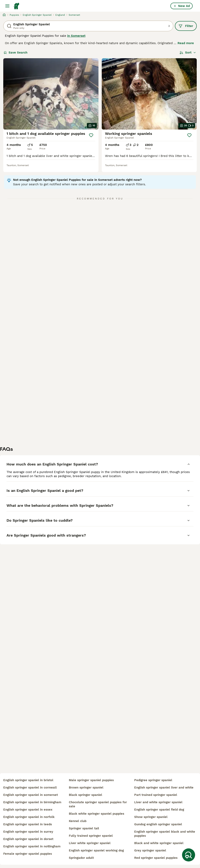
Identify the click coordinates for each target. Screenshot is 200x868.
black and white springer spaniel (159, 843)
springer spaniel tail (84, 828)
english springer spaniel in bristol (28, 780)
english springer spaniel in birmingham (32, 802)
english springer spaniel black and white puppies (165, 834)
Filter (186, 26)
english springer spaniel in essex (28, 810)
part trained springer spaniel (156, 795)
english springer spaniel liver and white (164, 787)
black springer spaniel (85, 795)
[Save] (91, 135)
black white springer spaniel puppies (97, 814)
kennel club (78, 821)
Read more (186, 43)
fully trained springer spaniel (91, 836)
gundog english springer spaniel (158, 824)
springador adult (81, 858)
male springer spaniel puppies (91, 780)
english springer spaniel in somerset (31, 795)
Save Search (16, 53)
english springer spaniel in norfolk (29, 817)
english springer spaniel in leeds (28, 824)
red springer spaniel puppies (156, 858)
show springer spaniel (151, 817)
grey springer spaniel (150, 850)
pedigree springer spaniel (153, 780)
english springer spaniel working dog (96, 850)
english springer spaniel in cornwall (30, 787)
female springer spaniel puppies (28, 854)
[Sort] (188, 53)
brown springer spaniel (86, 787)
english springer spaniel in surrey (28, 832)
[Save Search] (189, 855)
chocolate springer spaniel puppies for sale (98, 804)
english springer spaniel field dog (159, 810)
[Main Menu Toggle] (7, 6)
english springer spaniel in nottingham (32, 846)
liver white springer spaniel (90, 843)
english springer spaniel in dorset (28, 839)
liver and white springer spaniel (158, 802)
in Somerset (76, 36)
